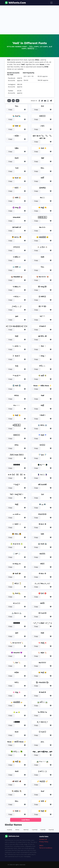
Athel (17, 830)
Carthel (35, 830)
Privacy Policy (44, 842)
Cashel (43, 830)
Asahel (9, 830)
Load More (26, 820)
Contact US (43, 839)
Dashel (51, 830)
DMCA (41, 846)
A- (9, 101)
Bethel (26, 830)
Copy (10, 110)
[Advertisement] (29, 20)
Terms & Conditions (46, 848)
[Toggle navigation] (51, 3)
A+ (17, 101)
